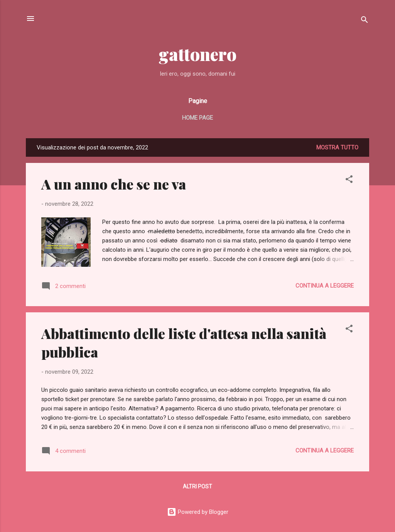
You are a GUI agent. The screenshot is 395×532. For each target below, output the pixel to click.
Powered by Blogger (198, 512)
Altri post (197, 486)
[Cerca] (365, 21)
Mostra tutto (337, 147)
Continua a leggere (325, 286)
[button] (349, 180)
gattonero (198, 54)
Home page (197, 118)
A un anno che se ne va (114, 184)
